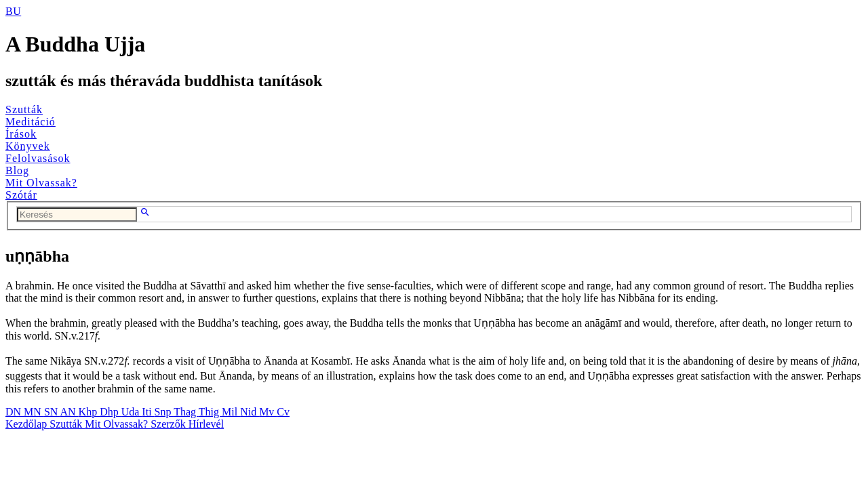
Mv (268, 412)
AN (69, 412)
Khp (90, 412)
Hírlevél (206, 424)
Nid (250, 412)
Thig (210, 412)
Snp (164, 412)
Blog (17, 170)
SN (52, 412)
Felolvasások (38, 158)
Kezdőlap (27, 424)
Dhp (111, 412)
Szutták (24, 109)
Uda (132, 412)
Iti (148, 412)
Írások (21, 134)
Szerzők (170, 424)
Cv (283, 412)
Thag (186, 412)
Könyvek (28, 146)
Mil (231, 412)
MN (34, 412)
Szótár (21, 195)
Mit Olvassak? (41, 183)
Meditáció (31, 122)
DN (15, 412)
